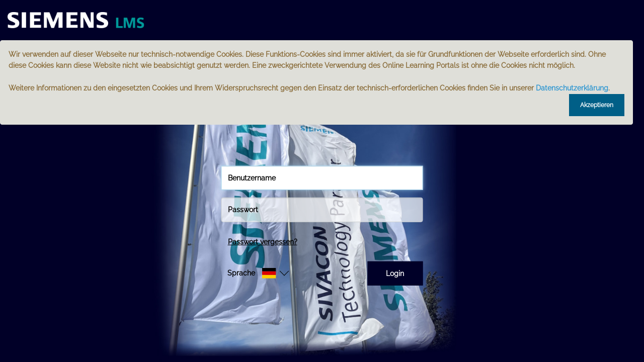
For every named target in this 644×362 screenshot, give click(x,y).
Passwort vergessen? (263, 241)
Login (395, 274)
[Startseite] (83, 20)
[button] (252, 273)
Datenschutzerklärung (572, 88)
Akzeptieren (597, 105)
